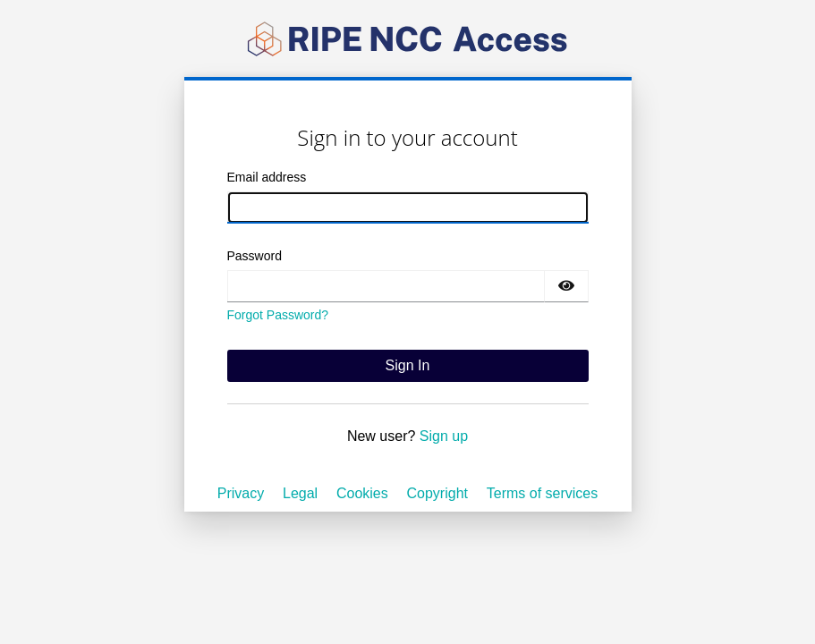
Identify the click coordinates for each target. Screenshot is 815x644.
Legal (300, 493)
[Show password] (566, 286)
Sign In (408, 365)
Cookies (362, 493)
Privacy (241, 493)
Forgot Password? (278, 315)
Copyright (437, 493)
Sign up (444, 436)
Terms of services (542, 493)
